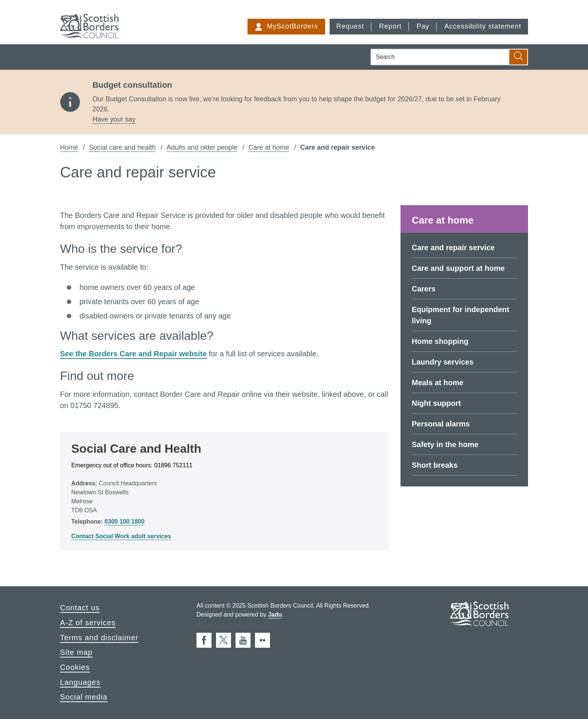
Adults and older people (202, 147)
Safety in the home (445, 444)
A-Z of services (88, 623)
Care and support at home (458, 268)
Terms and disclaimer (99, 638)
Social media (84, 697)
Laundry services (443, 362)
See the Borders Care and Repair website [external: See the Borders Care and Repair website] (133, 354)
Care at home (269, 147)
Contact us (80, 608)
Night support (436, 403)
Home (69, 147)
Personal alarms (441, 424)
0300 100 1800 (125, 522)
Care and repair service (453, 248)
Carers (424, 289)
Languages (80, 682)
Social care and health (122, 147)
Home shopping (440, 341)
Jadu (275, 615)
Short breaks (435, 465)
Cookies (75, 667)
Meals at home (438, 383)
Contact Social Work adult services (121, 536)
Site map (76, 652)
